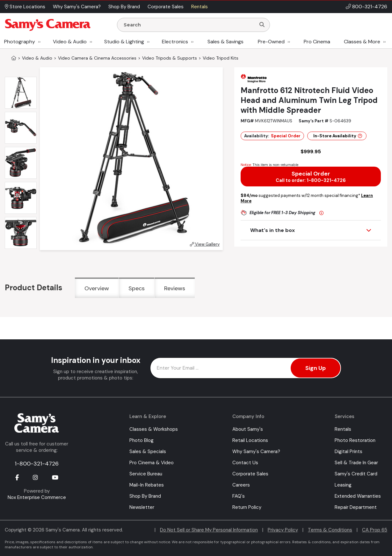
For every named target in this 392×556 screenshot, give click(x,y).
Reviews (175, 288)
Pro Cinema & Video (152, 463)
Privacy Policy (283, 530)
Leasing (343, 485)
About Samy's (248, 429)
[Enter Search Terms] (189, 25)
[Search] (262, 25)
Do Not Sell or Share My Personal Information (209, 530)
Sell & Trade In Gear (356, 463)
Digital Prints (348, 451)
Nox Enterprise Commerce (37, 497)
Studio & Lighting (124, 42)
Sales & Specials (148, 451)
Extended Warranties (358, 496)
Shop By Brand (145, 496)
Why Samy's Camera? (256, 451)
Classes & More (362, 42)
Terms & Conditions (330, 530)
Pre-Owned (271, 42)
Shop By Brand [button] (124, 7)
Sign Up (316, 368)
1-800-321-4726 (37, 464)
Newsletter (142, 507)
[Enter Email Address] (246, 368)
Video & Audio (70, 42)
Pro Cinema (317, 42)
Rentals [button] (200, 7)
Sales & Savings (225, 42)
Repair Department (356, 507)
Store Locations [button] (25, 7)
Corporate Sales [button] (166, 7)
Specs (137, 288)
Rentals (343, 429)
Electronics (175, 42)
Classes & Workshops (154, 429)
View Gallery (205, 244)
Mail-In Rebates (147, 485)
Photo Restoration (355, 440)
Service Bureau (146, 474)
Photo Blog (142, 440)
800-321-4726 (370, 7)
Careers (241, 485)
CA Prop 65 (375, 530)
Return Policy (247, 507)
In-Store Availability (338, 136)
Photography (20, 42)
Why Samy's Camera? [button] (77, 7)
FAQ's (239, 496)
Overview (97, 288)
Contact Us (245, 463)
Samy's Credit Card (356, 474)
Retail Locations (250, 440)
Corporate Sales (250, 474)
